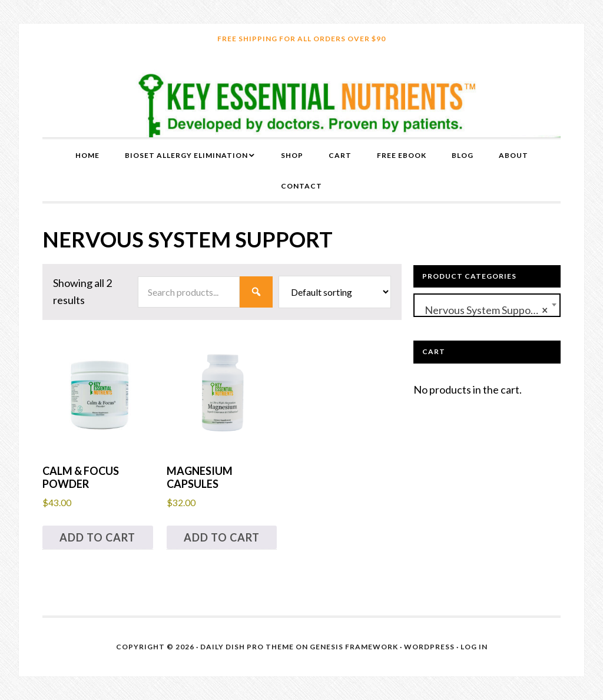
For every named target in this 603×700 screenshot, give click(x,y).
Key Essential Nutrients (301, 96)
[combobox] (487, 305)
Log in (474, 647)
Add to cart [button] (97, 537)
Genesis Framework (354, 647)
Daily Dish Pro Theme (247, 647)
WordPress (429, 647)
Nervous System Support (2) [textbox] (487, 310)
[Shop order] (335, 292)
